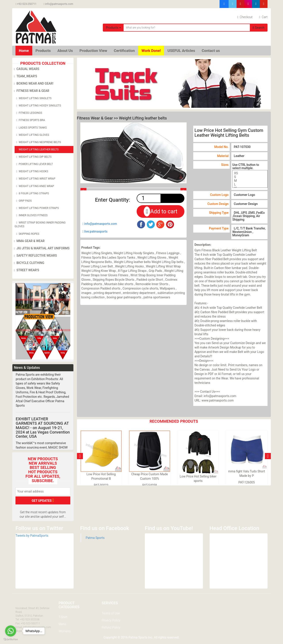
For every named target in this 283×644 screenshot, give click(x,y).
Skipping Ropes (27, 234)
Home (24, 51)
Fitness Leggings (28, 113)
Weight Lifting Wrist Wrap (35, 179)
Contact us (211, 51)
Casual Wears (26, 69)
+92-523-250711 (26, 4)
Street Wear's (26, 270)
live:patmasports (95, 231)
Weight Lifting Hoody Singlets (38, 106)
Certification (124, 51)
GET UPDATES (43, 500)
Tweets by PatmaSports (32, 536)
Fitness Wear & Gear (31, 91)
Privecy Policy (111, 620)
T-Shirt (63, 617)
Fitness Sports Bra (30, 120)
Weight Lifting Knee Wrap (34, 186)
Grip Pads (23, 201)
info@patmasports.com (58, 4)
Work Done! (151, 51)
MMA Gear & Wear (29, 241)
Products (113, 28)
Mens (62, 624)
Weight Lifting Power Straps (37, 208)
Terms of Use (111, 613)
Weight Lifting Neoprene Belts (38, 142)
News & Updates (27, 368)
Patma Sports (95, 538)
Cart (263, 17)
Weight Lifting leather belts (37, 150)
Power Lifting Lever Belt (34, 164)
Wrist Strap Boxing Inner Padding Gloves (40, 224)
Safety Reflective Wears (35, 256)
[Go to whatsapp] (11, 631)
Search (258, 28)
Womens (65, 631)
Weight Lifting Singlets (33, 98)
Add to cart (161, 211)
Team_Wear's (25, 76)
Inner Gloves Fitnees (31, 215)
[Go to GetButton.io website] (11, 639)
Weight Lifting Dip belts (33, 157)
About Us (65, 51)
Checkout (245, 17)
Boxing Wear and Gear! (33, 84)
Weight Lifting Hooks (31, 171)
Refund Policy (111, 627)
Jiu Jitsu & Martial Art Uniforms (41, 248)
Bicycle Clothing (28, 263)
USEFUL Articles (181, 51)
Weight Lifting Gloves (32, 135)
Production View (93, 51)
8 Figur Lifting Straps (32, 193)
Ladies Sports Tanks (31, 128)
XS (250, 173)
